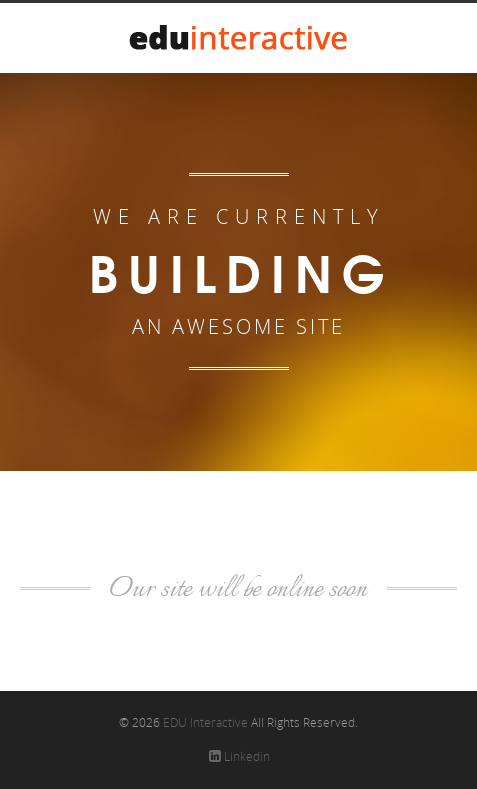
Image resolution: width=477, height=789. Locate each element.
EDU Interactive (205, 722)
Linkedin (239, 756)
